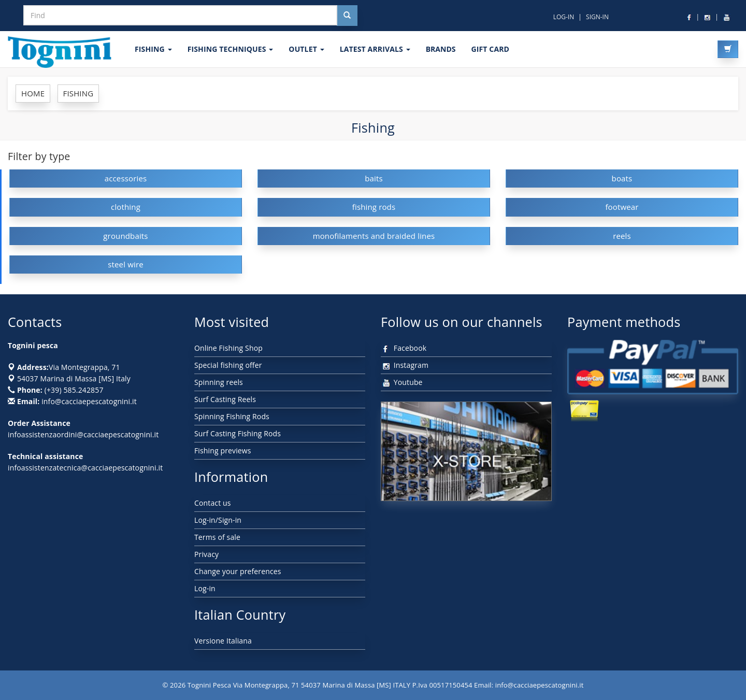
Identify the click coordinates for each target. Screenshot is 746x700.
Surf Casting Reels (225, 399)
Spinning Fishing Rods (232, 416)
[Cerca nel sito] (347, 16)
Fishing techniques (231, 49)
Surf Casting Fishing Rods (238, 433)
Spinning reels (219, 382)
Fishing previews (223, 451)
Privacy (206, 554)
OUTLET (306, 49)
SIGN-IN (597, 17)
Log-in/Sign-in (218, 520)
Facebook (404, 348)
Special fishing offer (228, 365)
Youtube (402, 382)
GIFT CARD (490, 49)
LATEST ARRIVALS (375, 49)
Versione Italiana (223, 641)
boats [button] (622, 178)
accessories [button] (126, 178)
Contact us (213, 503)
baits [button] (374, 178)
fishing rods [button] (374, 207)
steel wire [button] (126, 264)
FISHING (153, 49)
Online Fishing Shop (228, 348)
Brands (441, 49)
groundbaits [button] (125, 236)
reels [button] (622, 236)
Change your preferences (238, 571)
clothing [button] (126, 207)
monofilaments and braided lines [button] (374, 236)
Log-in (205, 588)
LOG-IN (564, 17)
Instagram (405, 365)
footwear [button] (622, 207)
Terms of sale (217, 537)
